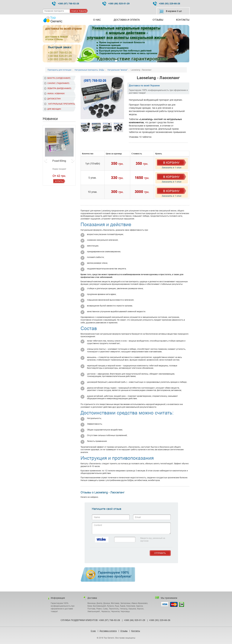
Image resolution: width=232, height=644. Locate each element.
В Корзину (171, 163)
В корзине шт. (170, 11)
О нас (97, 20)
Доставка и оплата (127, 20)
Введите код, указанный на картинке (153, 539)
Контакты (183, 20)
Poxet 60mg (59, 161)
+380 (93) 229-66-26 (167, 4)
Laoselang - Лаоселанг (158, 78)
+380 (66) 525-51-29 (116, 4)
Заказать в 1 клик (172, 168)
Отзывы (158, 20)
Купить (59, 181)
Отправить (160, 553)
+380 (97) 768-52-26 (65, 4)
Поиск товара (79, 11)
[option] (102, 97)
